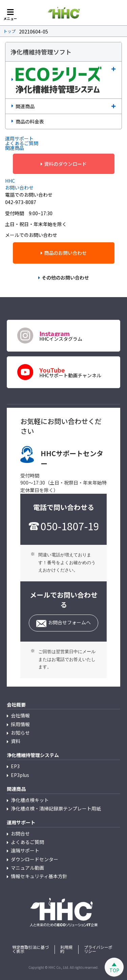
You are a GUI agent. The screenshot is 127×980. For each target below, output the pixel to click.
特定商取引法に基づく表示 (30, 949)
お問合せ (20, 833)
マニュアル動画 (27, 868)
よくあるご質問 (27, 842)
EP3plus (20, 775)
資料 (16, 741)
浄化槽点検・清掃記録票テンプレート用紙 (56, 808)
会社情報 (20, 715)
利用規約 (66, 949)
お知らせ (20, 733)
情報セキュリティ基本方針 (39, 876)
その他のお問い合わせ (65, 277)
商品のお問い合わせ (65, 253)
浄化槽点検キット (30, 800)
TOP (114, 970)
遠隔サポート (25, 850)
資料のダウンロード (65, 164)
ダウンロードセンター (35, 859)
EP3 (15, 766)
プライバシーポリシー (98, 949)
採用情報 (20, 724)
